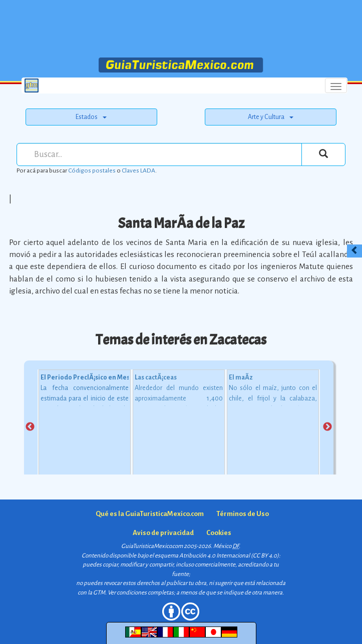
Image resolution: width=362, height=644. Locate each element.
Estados (91, 117)
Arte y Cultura (271, 117)
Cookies (219, 533)
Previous (30, 427)
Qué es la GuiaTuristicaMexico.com (150, 514)
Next (327, 427)
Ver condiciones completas (141, 593)
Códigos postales (92, 170)
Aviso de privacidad (163, 533)
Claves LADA (138, 170)
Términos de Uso (243, 514)
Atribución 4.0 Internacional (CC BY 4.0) (229, 556)
